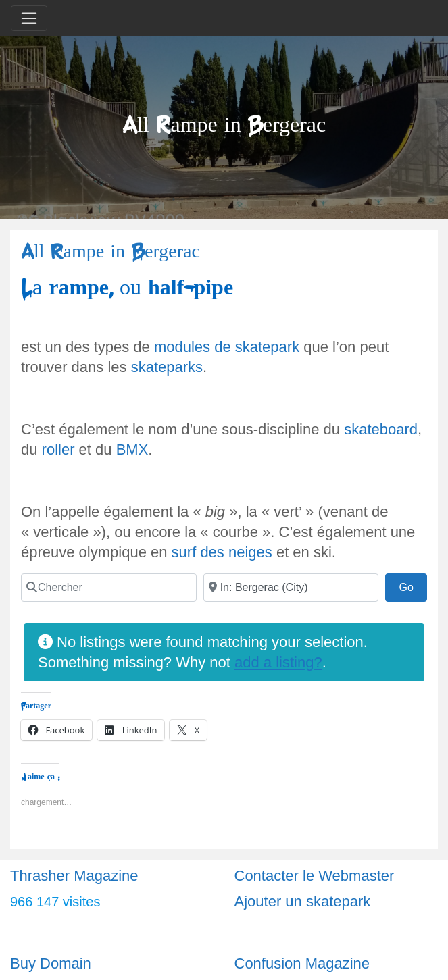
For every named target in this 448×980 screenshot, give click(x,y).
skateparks (167, 367)
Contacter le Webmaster (315, 876)
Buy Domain (51, 963)
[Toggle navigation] (29, 18)
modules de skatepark (227, 347)
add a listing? (278, 662)
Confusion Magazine (302, 963)
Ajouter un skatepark (303, 901)
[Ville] (291, 588)
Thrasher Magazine (74, 876)
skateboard (381, 429)
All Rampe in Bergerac (110, 252)
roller (58, 449)
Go (413, 586)
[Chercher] (109, 588)
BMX (132, 449)
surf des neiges (222, 552)
